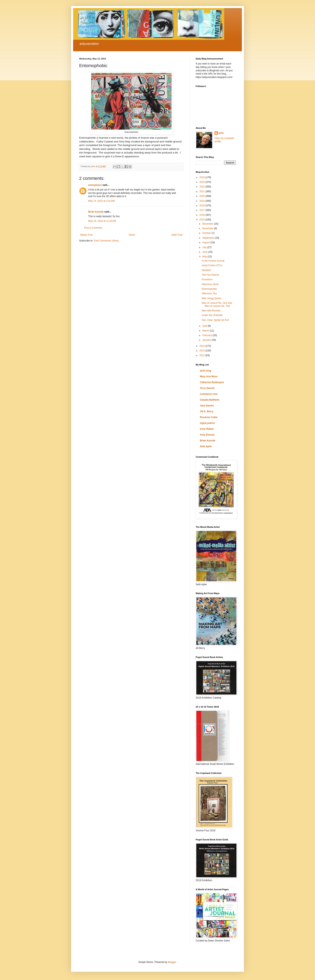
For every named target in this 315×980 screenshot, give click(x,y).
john (221, 133)
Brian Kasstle (96, 212)
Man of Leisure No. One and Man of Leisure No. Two (217, 304)
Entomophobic (209, 289)
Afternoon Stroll (210, 284)
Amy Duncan (207, 435)
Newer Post (86, 235)
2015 (202, 220)
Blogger (172, 962)
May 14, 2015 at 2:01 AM (101, 201)
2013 (202, 351)
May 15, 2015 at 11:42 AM (102, 221)
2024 (202, 177)
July (205, 247)
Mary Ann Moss (209, 376)
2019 (202, 201)
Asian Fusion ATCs (212, 265)
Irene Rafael (207, 429)
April (205, 326)
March (206, 331)
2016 (202, 215)
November (208, 228)
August (206, 242)
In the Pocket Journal (213, 261)
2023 (202, 182)
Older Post (177, 235)
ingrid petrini (207, 423)
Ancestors (207, 279)
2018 (202, 206)
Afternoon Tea (209, 294)
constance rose (209, 394)
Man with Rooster (211, 311)
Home (132, 235)
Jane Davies (207, 406)
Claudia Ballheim (210, 400)
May (205, 257)
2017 (202, 210)
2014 (202, 346)
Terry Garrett (207, 388)
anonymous (95, 185)
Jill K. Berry (207, 411)
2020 (202, 196)
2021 (202, 191)
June (205, 252)
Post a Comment (93, 228)
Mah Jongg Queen (212, 298)
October (207, 233)
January (207, 340)
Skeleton (206, 270)
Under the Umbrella (212, 315)
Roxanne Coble (209, 417)
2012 (202, 355)
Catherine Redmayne (212, 382)
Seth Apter (206, 446)
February (207, 335)
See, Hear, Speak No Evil (215, 320)
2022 (202, 187)
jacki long (205, 371)
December (208, 224)
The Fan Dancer (210, 275)
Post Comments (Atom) (106, 241)
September (209, 238)
